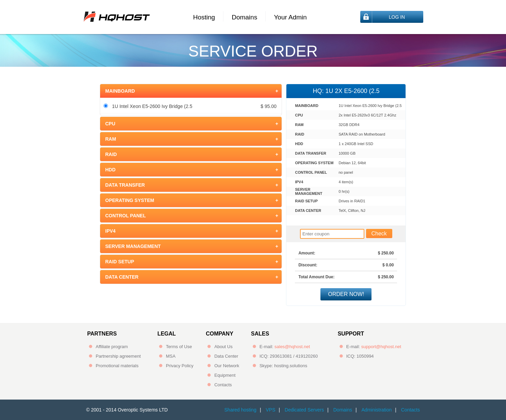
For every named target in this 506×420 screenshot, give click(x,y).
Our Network (227, 366)
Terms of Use (179, 347)
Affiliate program (112, 347)
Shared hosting (240, 410)
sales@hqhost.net (292, 347)
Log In (397, 17)
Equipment (225, 375)
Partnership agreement (118, 356)
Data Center (226, 356)
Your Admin (290, 17)
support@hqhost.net (381, 347)
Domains (244, 17)
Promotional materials (117, 366)
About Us (223, 347)
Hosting (204, 17)
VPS (270, 410)
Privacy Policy (180, 366)
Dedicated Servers (304, 410)
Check (379, 234)
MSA (171, 356)
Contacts (223, 385)
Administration (377, 410)
